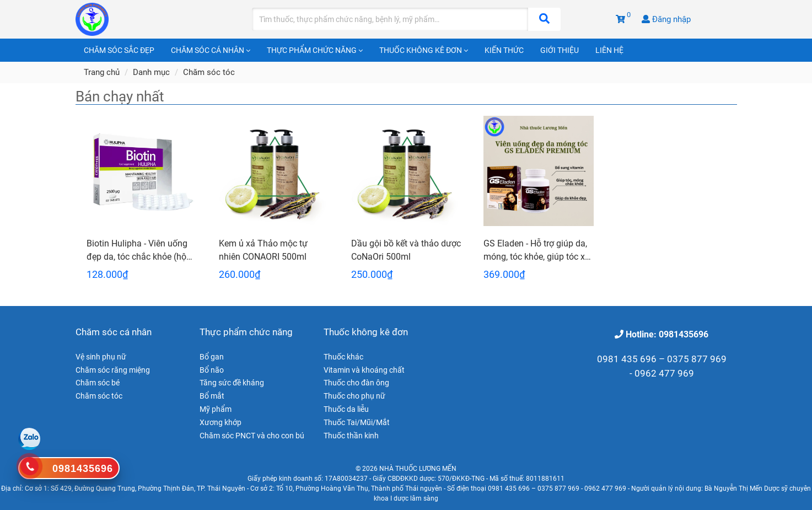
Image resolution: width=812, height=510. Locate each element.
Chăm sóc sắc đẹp (119, 50)
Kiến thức (504, 50)
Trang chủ (102, 72)
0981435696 (83, 469)
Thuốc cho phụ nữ (354, 396)
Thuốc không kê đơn (424, 50)
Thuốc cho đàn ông (356, 383)
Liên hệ (609, 50)
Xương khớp (221, 422)
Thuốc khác (343, 357)
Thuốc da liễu (346, 409)
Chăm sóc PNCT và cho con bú (252, 436)
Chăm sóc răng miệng (113, 370)
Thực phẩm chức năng (315, 50)
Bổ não (212, 370)
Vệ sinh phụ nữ (101, 357)
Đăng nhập (666, 19)
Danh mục (151, 72)
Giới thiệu (560, 50)
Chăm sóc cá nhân (211, 50)
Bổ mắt (212, 396)
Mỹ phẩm (216, 409)
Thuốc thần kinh (351, 436)
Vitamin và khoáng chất (364, 370)
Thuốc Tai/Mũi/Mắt (357, 422)
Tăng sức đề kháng (232, 383)
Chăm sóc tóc (209, 72)
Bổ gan (212, 357)
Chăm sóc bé (98, 383)
